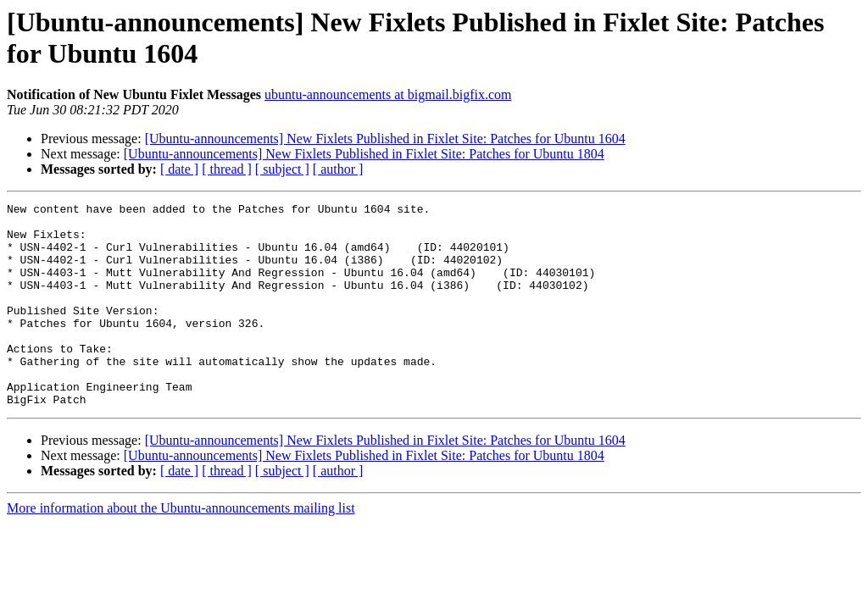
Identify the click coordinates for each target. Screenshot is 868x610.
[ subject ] (282, 169)
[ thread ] (227, 169)
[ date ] (179, 169)
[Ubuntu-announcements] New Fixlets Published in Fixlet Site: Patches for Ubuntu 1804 (364, 154)
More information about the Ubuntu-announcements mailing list (181, 549)
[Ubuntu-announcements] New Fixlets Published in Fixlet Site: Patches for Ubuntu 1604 (385, 139)
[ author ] (338, 169)
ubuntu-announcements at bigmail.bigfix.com (388, 94)
